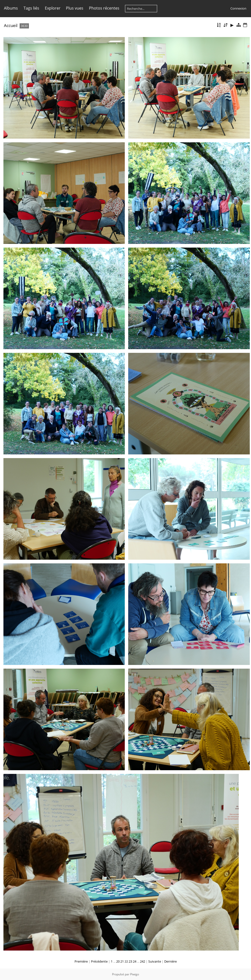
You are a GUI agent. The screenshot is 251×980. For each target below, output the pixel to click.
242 (143, 961)
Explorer (53, 8)
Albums (11, 8)
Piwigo (135, 974)
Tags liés (31, 8)
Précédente (99, 961)
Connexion (238, 8)
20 (118, 961)
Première (81, 961)
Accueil (11, 25)
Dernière (170, 961)
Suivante (155, 961)
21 (122, 961)
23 (130, 961)
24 (135, 961)
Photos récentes (104, 8)
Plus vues (75, 8)
